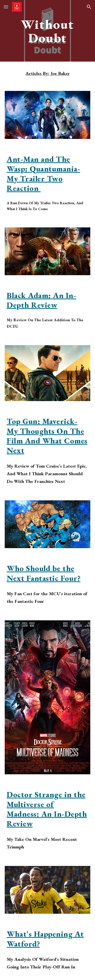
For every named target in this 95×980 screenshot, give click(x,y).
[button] (6, 7)
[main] (47, 31)
